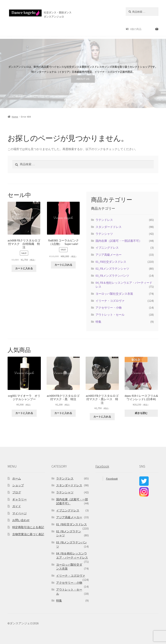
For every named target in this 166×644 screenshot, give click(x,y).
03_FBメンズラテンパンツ (112, 276)
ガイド (17, 506)
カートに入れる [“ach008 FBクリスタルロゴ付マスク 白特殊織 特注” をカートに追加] (24, 268)
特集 (98, 322)
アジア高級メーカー (109, 255)
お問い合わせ (99, 29)
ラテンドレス (104, 220)
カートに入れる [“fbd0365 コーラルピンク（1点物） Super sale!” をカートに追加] (63, 265)
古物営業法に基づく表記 (28, 534)
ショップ (24, 29)
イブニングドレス (107, 248)
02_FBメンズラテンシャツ (112, 269)
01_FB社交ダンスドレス (111, 262)
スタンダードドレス (109, 227)
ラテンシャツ (104, 234)
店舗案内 (68, 29)
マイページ (20, 513)
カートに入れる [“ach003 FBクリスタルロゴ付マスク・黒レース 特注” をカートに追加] (102, 417)
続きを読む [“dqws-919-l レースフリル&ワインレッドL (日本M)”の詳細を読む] (141, 413)
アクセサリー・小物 (109, 308)
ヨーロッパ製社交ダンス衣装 (114, 294)
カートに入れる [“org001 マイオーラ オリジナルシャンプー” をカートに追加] (24, 413)
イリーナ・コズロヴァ (110, 301)
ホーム (11, 29)
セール (37, 29)
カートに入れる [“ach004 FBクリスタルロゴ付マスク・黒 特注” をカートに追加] (63, 413)
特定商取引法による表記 (28, 527)
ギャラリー (20, 499)
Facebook (102, 466)
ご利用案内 (52, 29)
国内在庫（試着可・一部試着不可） (119, 241)
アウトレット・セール (110, 315)
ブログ (84, 29)
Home (15, 117)
